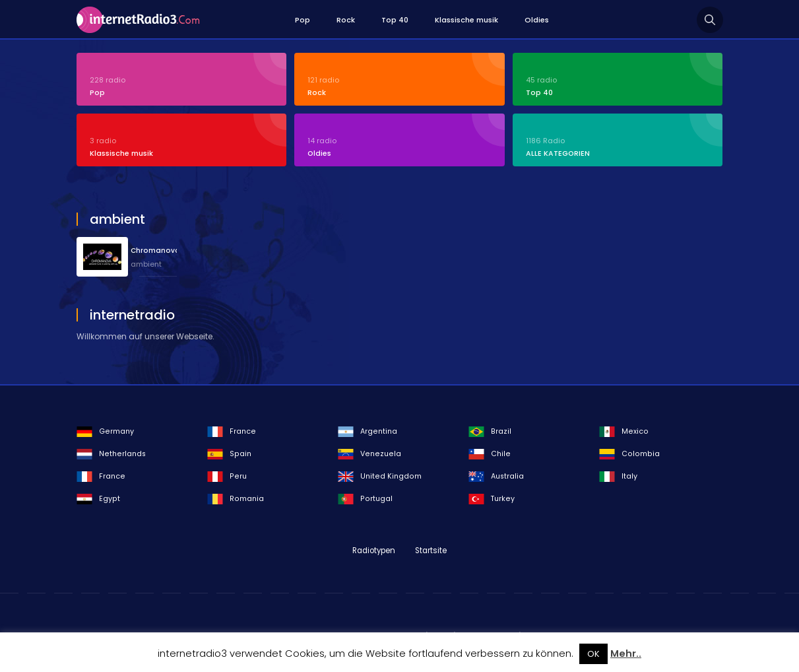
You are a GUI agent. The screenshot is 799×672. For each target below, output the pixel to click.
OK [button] (593, 654)
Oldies (537, 20)
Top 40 (395, 20)
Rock (346, 20)
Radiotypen (374, 551)
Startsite (431, 551)
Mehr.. (626, 654)
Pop (303, 20)
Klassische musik (466, 20)
